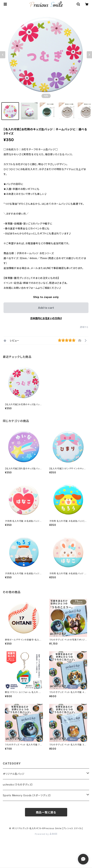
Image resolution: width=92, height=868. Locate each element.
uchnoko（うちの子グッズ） (18, 785)
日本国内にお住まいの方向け (46, 318)
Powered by (46, 834)
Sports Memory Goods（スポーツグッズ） (27, 795)
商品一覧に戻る (46, 812)
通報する (84, 327)
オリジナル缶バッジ (14, 774)
